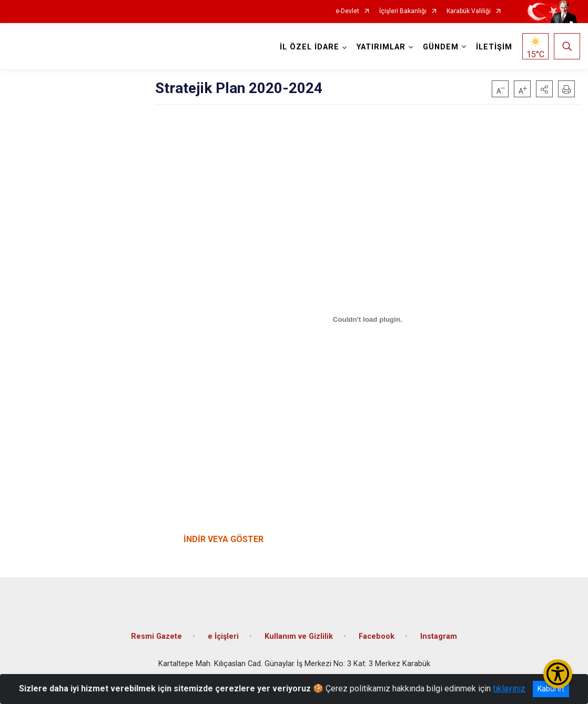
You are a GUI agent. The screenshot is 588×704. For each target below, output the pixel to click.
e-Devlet (347, 11)
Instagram (439, 636)
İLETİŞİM (494, 47)
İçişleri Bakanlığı (403, 11)
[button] (544, 89)
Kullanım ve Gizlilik (299, 636)
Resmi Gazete (156, 636)
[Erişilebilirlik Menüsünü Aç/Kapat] (558, 674)
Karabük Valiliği (469, 11)
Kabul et (551, 689)
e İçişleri (223, 636)
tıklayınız (509, 688)
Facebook (377, 636)
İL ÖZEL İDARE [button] (310, 47)
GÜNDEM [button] (441, 47)
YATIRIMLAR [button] (381, 47)
